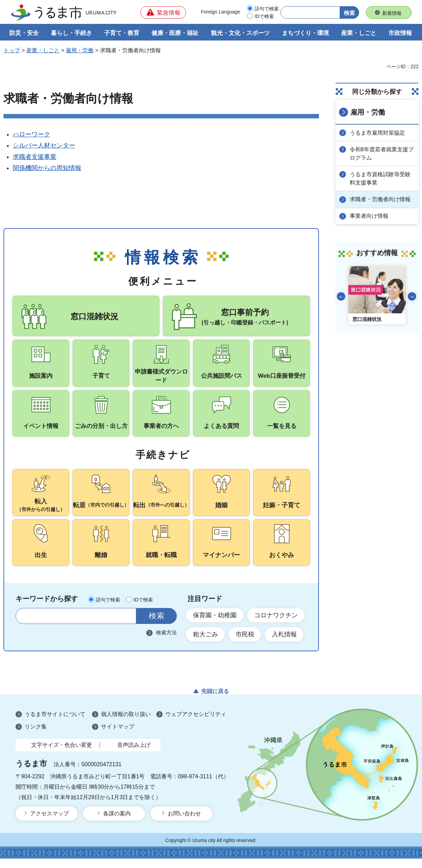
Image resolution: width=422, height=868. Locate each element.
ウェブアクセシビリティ (196, 724)
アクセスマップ (49, 823)
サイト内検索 (25, 625)
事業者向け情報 (369, 216)
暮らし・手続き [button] (71, 33)
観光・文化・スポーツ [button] (240, 33)
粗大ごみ (205, 644)
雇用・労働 (80, 51)
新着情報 (392, 13)
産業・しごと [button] (359, 33)
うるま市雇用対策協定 (378, 133)
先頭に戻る (215, 701)
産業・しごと (43, 51)
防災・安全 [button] (24, 33)
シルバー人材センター (44, 146)
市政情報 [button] (400, 33)
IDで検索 (264, 16)
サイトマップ (118, 736)
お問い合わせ (184, 823)
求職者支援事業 (35, 157)
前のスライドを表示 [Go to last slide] (341, 296)
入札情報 (285, 644)
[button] (163, 12)
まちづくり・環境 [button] (305, 33)
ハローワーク (31, 135)
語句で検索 (267, 9)
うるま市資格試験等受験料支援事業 (380, 178)
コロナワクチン (276, 624)
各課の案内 (117, 823)
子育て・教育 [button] (122, 33)
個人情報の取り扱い (126, 724)
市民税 (245, 644)
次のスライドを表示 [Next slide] (412, 296)
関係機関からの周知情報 (47, 168)
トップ (12, 51)
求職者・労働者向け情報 (380, 199)
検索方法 (166, 641)
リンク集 (36, 736)
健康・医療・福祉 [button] (175, 33)
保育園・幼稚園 (215, 624)
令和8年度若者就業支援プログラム (382, 154)
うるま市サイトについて (55, 724)
